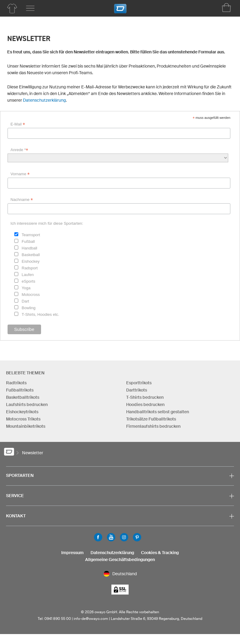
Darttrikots (137, 390)
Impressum (72, 553)
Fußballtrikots (20, 390)
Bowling (29, 308)
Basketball (31, 255)
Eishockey (31, 261)
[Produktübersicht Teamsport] (12, 8)
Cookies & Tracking (160, 553)
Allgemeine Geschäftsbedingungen (120, 560)
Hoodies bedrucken (145, 404)
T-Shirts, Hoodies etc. (40, 314)
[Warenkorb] (226, 8)
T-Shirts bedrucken (145, 397)
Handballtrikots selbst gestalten (158, 412)
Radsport (30, 268)
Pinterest (137, 537)
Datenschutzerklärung (44, 100)
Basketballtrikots (23, 397)
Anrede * (19, 150)
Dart (26, 301)
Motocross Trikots (23, 419)
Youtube (111, 537)
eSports (29, 281)
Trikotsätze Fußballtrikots (151, 419)
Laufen (28, 275)
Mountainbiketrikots (26, 426)
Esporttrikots (139, 383)
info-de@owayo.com (91, 619)
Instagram (124, 537)
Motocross (31, 295)
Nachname (22, 200)
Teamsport (31, 235)
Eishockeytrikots (22, 412)
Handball (29, 248)
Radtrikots (16, 383)
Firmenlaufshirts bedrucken (153, 426)
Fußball (28, 241)
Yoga (26, 288)
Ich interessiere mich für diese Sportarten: (47, 223)
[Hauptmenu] (30, 8)
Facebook (98, 537)
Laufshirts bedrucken (27, 404)
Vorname (20, 174)
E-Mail (18, 124)
